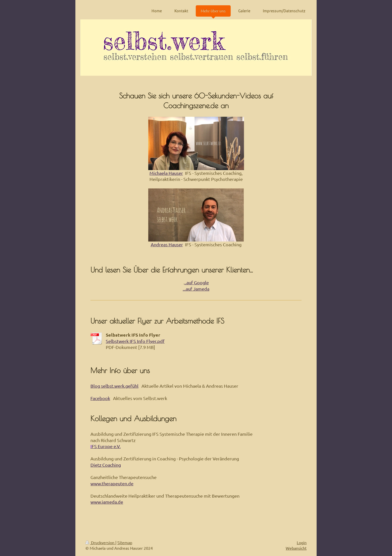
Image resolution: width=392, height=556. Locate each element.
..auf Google (197, 282)
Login (302, 542)
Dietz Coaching (106, 465)
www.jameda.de (107, 502)
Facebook (100, 398)
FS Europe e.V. (106, 446)
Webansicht (296, 548)
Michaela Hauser (166, 173)
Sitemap (125, 542)
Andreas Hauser (167, 244)
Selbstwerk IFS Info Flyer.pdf (135, 341)
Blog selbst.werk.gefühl (114, 386)
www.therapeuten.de (112, 483)
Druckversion (100, 542)
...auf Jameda (196, 289)
